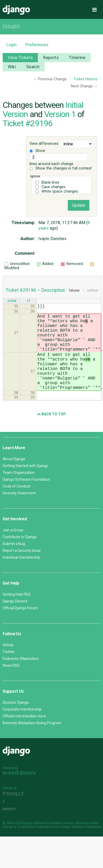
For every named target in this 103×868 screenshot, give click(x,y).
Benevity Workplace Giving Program (32, 742)
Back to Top (51, 433)
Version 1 (60, 114)
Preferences (37, 45)
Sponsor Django (16, 721)
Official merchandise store (24, 735)
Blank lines (50, 182)
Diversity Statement (19, 512)
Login (11, 45)
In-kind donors (19, 792)
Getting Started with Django (25, 485)
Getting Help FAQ (17, 613)
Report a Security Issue (22, 569)
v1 (29, 301)
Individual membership (21, 576)
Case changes (53, 187)
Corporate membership (22, 728)
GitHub (8, 664)
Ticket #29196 (28, 123)
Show (37, 151)
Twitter (9, 671)
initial (12, 301)
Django (16, 10)
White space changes (60, 191)
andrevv (15, 828)
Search (33, 67)
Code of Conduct (17, 505)
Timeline (77, 58)
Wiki (12, 67)
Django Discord (15, 620)
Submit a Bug (14, 563)
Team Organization (19, 491)
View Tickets (20, 58)
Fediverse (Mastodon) (21, 678)
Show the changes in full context (61, 168)
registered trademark (35, 846)
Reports (51, 58)
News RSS (11, 684)
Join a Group (13, 549)
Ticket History (85, 79)
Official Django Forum (20, 627)
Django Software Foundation (26, 498)
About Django (14, 478)
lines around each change (59, 160)
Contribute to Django (20, 556)
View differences (44, 144)
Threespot (15, 813)
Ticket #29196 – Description (35, 290)
